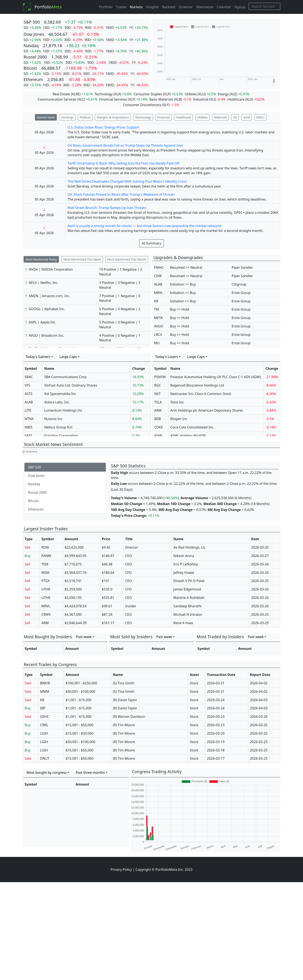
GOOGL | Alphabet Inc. (47, 309)
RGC (158, 385)
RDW (45, 645)
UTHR (46, 687)
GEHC (45, 814)
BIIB (158, 419)
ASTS (29, 394)
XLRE (76, 94)
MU (157, 343)
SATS (28, 436)
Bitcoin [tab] (33, 599)
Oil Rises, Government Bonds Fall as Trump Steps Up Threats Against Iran (125, 145)
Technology (143, 117)
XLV (249, 99)
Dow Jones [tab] (36, 573)
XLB (178, 99)
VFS (27, 385)
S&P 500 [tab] (35, 565)
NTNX (29, 419)
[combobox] (39, 357)
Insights (152, 7)
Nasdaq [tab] (34, 582)
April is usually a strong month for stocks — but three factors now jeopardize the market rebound (144, 226)
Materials (220, 117)
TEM (45, 662)
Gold (247, 117)
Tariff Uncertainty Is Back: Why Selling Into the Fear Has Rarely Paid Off (123, 163)
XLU (201, 94)
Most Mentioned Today (41, 259)
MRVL (158, 293)
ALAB (158, 284)
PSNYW (160, 377)
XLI (213, 99)
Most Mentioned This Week (82, 259)
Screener (186, 7)
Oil (235, 117)
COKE (159, 427)
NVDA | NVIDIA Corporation (51, 269)
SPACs (260, 117)
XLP (167, 94)
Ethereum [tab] (36, 607)
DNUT (45, 856)
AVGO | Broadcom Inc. (46, 335)
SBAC (29, 377)
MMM (45, 789)
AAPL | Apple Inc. (42, 322)
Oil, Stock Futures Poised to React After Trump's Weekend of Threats (121, 194)
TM (156, 309)
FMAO (159, 267)
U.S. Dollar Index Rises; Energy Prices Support (103, 127)
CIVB (158, 276)
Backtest (169, 7)
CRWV (46, 712)
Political (85, 117)
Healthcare (183, 117)
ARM (158, 410)
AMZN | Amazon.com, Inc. (49, 296)
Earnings (67, 117)
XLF (132, 99)
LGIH (44, 831)
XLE (233, 94)
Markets (136, 7)
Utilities (202, 117)
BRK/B (45, 781)
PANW (46, 654)
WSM (45, 670)
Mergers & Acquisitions (113, 117)
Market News (46, 117)
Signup (240, 7)
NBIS (29, 427)
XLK (117, 94)
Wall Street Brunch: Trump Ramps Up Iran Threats (107, 208)
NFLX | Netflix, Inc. (43, 283)
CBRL (44, 823)
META (158, 318)
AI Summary (151, 243)
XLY (166, 105)
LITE (28, 410)
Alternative (205, 7)
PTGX (46, 679)
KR (156, 301)
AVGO (159, 326)
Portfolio (48, 7)
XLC (81, 99)
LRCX (158, 335)
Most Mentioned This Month (127, 259)
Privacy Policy (121, 967)
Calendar (224, 7)
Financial (163, 117)
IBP (43, 806)
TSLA (158, 402)
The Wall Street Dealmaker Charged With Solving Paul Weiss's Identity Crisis (127, 181)
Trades (121, 7)
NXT (157, 394)
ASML (159, 436)
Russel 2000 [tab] (37, 590)
